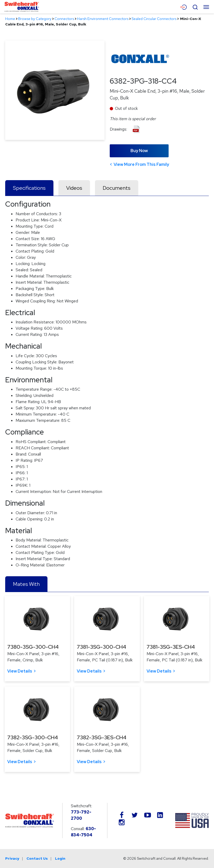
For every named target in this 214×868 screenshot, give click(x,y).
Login (60, 858)
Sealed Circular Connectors (154, 19)
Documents (117, 188)
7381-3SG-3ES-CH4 (171, 647)
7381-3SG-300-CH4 (101, 647)
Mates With (26, 584)
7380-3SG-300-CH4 (33, 647)
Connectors (64, 19)
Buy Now (139, 151)
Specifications (29, 188)
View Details (20, 671)
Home (10, 19)
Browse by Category (35, 19)
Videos (74, 188)
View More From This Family (141, 164)
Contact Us (37, 858)
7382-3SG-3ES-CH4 (102, 737)
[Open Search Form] (195, 6)
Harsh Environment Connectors (103, 19)
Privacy (12, 858)
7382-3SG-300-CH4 (33, 737)
